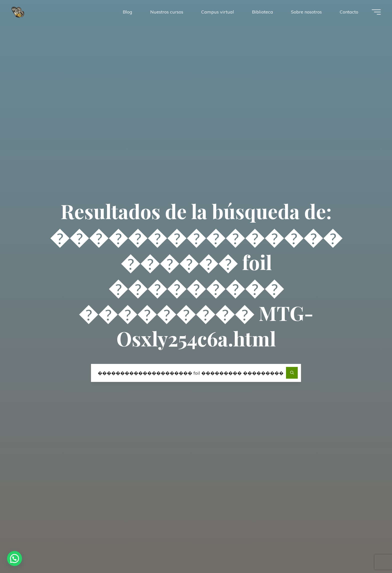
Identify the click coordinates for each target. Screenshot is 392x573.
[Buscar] (292, 373)
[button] (14, 558)
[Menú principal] (376, 12)
